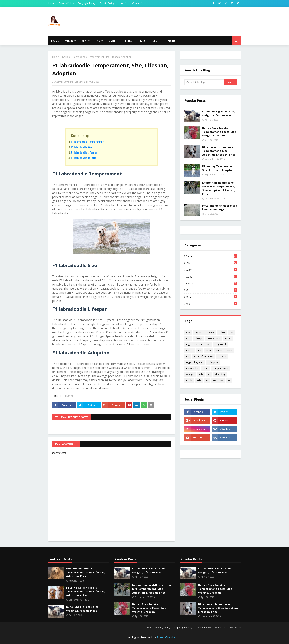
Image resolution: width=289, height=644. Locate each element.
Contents (78, 136)
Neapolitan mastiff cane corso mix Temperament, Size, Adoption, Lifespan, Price (219, 188)
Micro (211, 290)
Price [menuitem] (128, 41)
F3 (188, 356)
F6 (214, 381)
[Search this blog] (204, 82)
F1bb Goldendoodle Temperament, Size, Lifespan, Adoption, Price (86, 572)
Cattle (211, 256)
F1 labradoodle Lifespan (84, 152)
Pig (188, 344)
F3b (199, 381)
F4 (209, 375)
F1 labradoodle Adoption (84, 158)
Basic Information (203, 356)
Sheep (199, 338)
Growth (222, 356)
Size (205, 368)
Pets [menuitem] (154, 41)
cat (232, 332)
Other (222, 332)
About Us (123, 3)
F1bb (189, 381)
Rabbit (190, 350)
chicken (198, 344)
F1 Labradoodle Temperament (87, 142)
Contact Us (138, 3)
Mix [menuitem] (143, 41)
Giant (211, 270)
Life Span (213, 362)
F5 (207, 381)
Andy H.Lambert (64, 82)
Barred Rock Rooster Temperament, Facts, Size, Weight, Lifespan (219, 132)
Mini (211, 297)
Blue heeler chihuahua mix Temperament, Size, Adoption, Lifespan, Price (219, 151)
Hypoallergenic (195, 362)
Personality (192, 368)
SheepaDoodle (166, 637)
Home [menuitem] (55, 41)
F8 (229, 381)
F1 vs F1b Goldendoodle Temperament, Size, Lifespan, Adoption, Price (86, 591)
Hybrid (65, 57)
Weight (190, 375)
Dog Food (220, 344)
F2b (201, 375)
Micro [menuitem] (69, 41)
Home (52, 3)
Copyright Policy (87, 3)
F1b (211, 263)
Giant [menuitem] (113, 41)
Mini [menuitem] (84, 41)
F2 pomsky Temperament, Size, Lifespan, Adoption (219, 168)
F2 (200, 350)
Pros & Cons (214, 338)
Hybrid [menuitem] (170, 41)
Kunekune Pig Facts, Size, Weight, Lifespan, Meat (219, 113)
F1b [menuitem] (98, 41)
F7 (222, 381)
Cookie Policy (107, 3)
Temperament (220, 368)
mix (211, 304)
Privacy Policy (66, 3)
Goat (211, 277)
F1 (62, 396)
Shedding (220, 375)
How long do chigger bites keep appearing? (219, 207)
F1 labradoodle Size (82, 147)
